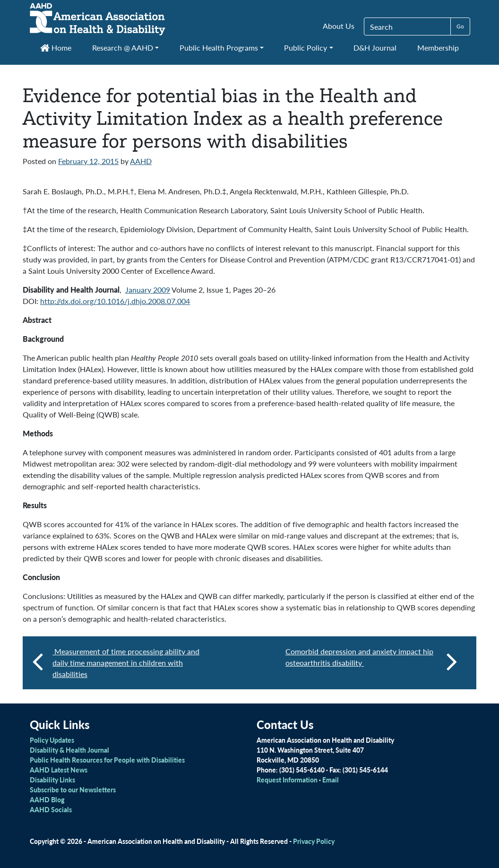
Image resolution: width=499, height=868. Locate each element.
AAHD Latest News (59, 770)
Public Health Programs (219, 48)
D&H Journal (375, 48)
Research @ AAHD (123, 48)
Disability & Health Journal (69, 750)
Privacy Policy (314, 841)
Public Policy (305, 48)
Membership (438, 48)
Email (331, 780)
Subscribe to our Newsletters (73, 790)
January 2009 (148, 290)
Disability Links (52, 780)
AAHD (141, 161)
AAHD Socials (51, 809)
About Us (339, 26)
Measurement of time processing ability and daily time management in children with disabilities (126, 663)
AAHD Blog (47, 799)
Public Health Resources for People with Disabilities (107, 760)
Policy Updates (52, 740)
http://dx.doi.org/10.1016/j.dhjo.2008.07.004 (115, 301)
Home (56, 48)
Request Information (287, 780)
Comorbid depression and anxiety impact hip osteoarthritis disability (371, 661)
